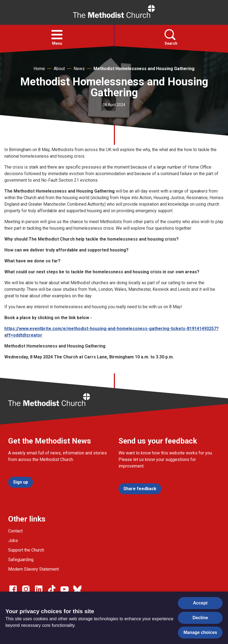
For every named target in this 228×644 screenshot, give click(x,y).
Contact (15, 531)
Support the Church (26, 550)
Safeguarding (21, 560)
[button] (57, 35)
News (79, 69)
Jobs (13, 540)
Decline (200, 618)
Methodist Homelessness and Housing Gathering (144, 69)
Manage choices (200, 632)
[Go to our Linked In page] (39, 589)
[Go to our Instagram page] (26, 589)
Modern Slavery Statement (34, 569)
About (59, 69)
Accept (200, 603)
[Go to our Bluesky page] (77, 589)
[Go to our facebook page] (13, 589)
